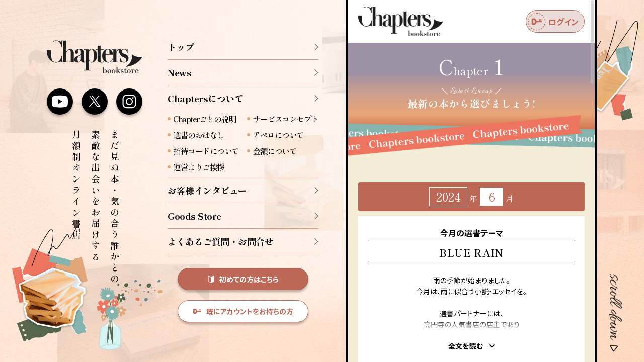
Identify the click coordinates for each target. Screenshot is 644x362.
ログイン (553, 22)
